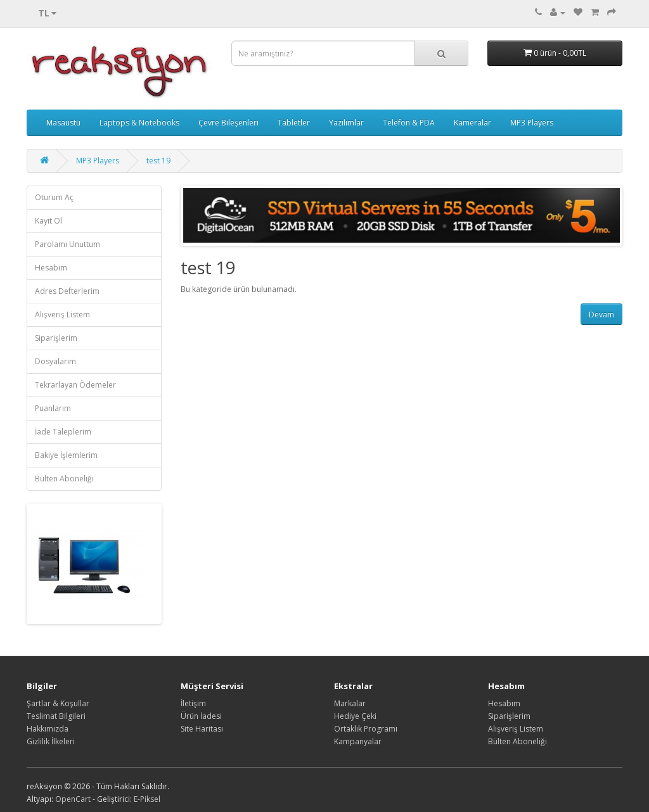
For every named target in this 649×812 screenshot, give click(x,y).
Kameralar (472, 123)
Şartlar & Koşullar (58, 703)
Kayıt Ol (48, 221)
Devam (601, 314)
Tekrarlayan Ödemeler (75, 385)
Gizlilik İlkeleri (51, 741)
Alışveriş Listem (62, 314)
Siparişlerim (56, 338)
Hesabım (51, 268)
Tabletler (294, 123)
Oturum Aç (54, 197)
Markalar (350, 703)
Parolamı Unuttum (67, 244)
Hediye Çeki (355, 716)
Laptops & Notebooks (139, 123)
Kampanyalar (358, 741)
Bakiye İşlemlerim (66, 455)
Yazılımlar (346, 123)
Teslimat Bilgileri (56, 716)
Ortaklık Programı (366, 729)
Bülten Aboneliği (64, 479)
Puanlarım (53, 408)
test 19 (158, 161)
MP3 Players (532, 123)
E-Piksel (147, 799)
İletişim (193, 703)
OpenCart (73, 799)
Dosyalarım (55, 361)
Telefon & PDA (409, 123)
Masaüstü (63, 123)
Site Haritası (202, 729)
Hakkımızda (48, 729)
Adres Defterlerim (67, 291)
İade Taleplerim (63, 432)
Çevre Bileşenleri (228, 123)
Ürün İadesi (201, 716)
